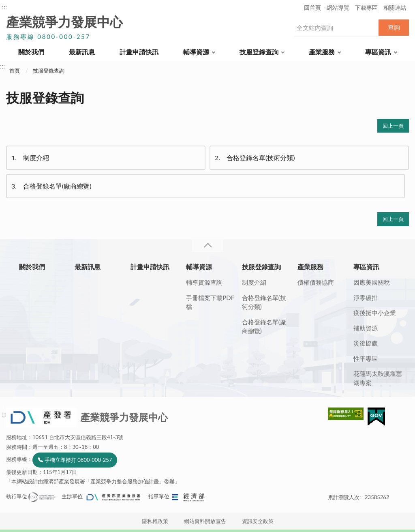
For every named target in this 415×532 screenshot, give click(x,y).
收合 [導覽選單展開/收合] (207, 246)
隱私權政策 (155, 521)
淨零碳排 (366, 298)
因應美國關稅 (372, 282)
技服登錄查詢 (259, 52)
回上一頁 (393, 126)
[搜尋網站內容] (336, 28)
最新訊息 (82, 52)
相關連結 (395, 8)
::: (4, 7)
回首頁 (312, 8)
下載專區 (366, 8)
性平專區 (366, 358)
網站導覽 (338, 8)
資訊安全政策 (258, 521)
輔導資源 (196, 52)
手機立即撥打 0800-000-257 (78, 460)
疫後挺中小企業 (375, 313)
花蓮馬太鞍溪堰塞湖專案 (378, 378)
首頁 (15, 71)
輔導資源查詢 (204, 282)
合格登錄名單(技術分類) (254, 158)
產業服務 (322, 52)
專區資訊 (378, 52)
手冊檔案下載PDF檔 (210, 302)
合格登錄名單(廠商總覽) (51, 186)
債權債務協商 (316, 282)
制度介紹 (30, 158)
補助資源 (366, 328)
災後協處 (366, 343)
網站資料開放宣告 (205, 521)
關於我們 (31, 52)
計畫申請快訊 (139, 52)
